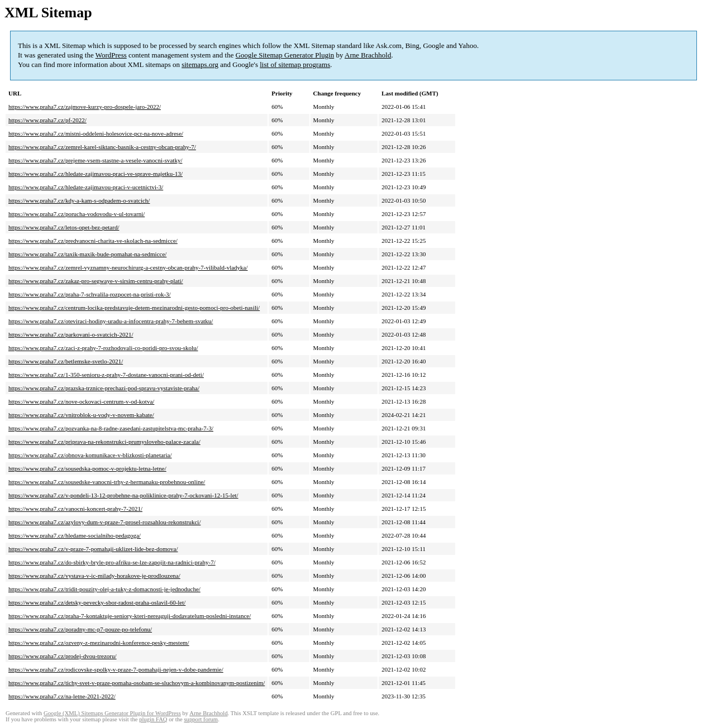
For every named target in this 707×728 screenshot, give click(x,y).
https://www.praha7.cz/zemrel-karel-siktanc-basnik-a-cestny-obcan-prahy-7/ (102, 147)
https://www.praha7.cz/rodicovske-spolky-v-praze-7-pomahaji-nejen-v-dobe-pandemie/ (116, 669)
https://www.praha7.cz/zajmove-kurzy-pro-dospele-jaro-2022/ (85, 107)
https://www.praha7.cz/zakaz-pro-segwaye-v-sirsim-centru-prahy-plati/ (96, 281)
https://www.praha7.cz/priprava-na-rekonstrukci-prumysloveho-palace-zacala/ (104, 442)
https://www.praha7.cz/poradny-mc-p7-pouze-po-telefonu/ (80, 629)
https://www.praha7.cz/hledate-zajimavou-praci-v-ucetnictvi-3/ (86, 187)
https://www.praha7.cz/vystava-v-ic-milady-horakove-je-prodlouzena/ (94, 576)
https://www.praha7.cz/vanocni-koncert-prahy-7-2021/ (75, 509)
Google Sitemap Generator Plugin (285, 55)
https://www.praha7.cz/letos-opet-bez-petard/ (64, 227)
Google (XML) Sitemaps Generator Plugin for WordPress (112, 713)
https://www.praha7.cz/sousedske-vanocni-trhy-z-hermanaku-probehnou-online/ (107, 482)
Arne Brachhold (368, 55)
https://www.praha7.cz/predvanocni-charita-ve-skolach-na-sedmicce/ (93, 241)
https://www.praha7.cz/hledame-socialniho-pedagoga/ (75, 535)
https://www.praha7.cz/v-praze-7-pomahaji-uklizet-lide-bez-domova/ (93, 549)
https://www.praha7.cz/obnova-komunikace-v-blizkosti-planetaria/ (90, 455)
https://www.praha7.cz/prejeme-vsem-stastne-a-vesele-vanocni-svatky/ (95, 160)
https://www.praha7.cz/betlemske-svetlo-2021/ (66, 361)
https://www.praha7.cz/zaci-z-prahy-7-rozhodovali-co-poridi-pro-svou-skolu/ (103, 348)
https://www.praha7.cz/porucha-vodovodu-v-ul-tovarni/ (77, 214)
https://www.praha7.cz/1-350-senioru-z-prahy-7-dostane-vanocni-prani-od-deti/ (106, 375)
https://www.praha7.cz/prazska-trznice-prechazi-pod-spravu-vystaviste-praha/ (104, 388)
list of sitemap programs (295, 64)
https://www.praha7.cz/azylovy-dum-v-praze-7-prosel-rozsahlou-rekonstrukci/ (104, 522)
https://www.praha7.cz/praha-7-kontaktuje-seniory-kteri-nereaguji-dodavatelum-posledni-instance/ (130, 616)
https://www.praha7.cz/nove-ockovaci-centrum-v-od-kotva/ (81, 401)
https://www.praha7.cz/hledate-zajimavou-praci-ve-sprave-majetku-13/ (95, 174)
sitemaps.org (200, 64)
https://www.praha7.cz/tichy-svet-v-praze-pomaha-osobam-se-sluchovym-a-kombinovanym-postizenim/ (137, 683)
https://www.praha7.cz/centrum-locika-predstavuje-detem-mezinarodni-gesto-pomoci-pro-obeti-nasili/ (134, 308)
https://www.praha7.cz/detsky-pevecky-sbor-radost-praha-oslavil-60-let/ (97, 602)
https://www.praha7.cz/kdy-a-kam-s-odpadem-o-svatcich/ (79, 200)
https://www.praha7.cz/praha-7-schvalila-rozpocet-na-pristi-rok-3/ (90, 294)
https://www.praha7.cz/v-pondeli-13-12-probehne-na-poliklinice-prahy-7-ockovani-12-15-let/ (123, 495)
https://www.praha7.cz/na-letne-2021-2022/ (62, 696)
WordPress (111, 55)
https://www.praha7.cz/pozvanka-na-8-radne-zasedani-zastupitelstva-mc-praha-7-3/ (111, 428)
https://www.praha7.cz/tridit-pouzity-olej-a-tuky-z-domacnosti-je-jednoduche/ (104, 589)
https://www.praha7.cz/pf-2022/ (47, 120)
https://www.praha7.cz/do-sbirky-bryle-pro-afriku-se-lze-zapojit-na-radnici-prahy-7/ (112, 562)
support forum (201, 719)
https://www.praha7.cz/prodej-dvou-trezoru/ (63, 656)
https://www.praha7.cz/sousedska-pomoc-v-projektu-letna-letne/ (87, 468)
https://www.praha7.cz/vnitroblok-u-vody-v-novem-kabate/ (81, 415)
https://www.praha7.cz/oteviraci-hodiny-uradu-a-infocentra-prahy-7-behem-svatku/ (111, 321)
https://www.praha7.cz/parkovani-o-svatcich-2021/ (71, 334)
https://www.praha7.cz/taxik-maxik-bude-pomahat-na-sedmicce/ (87, 254)
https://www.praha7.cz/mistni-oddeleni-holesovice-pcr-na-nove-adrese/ (96, 133)
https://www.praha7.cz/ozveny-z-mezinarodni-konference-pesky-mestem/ (99, 643)
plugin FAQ (153, 719)
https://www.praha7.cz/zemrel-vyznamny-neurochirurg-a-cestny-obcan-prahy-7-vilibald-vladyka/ (128, 267)
